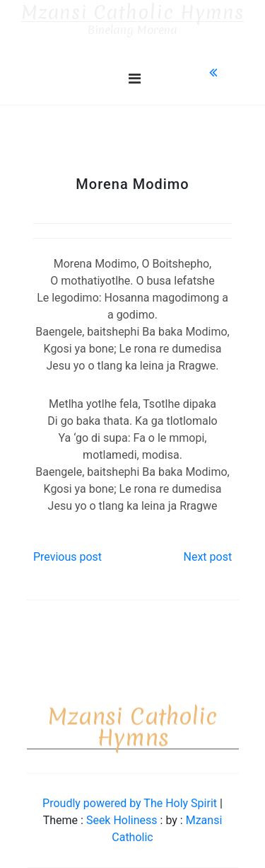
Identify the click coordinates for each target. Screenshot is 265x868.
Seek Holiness (123, 820)
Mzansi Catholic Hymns (132, 13)
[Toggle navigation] (135, 79)
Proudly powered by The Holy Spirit (131, 803)
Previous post (67, 557)
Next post (207, 557)
